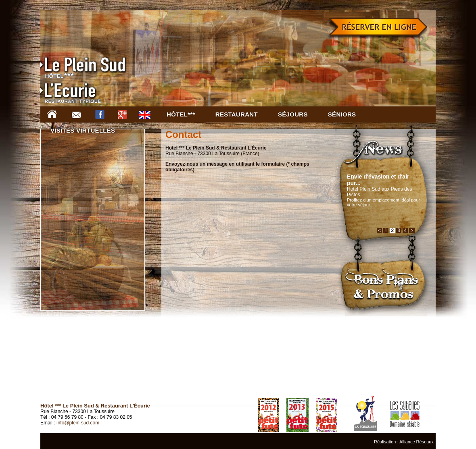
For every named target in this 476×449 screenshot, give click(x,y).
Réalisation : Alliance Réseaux (404, 442)
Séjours (293, 114)
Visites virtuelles (83, 130)
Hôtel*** (181, 114)
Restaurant (237, 114)
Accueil (54, 114)
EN (147, 114)
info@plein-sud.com (78, 423)
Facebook (102, 114)
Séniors (342, 114)
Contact (79, 114)
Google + (125, 114)
